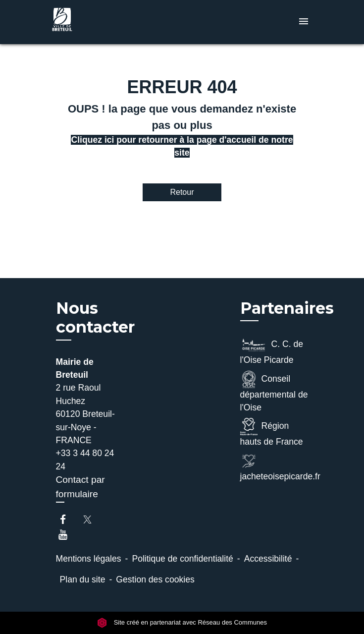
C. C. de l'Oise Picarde (272, 350)
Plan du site (83, 579)
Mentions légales (89, 559)
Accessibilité (268, 559)
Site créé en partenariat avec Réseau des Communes (182, 623)
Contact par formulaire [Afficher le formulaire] (80, 487)
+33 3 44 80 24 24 (85, 460)
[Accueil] (86, 22)
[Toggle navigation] (304, 22)
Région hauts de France (272, 432)
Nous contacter (95, 318)
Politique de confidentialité (182, 559)
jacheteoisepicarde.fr (274, 467)
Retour (182, 192)
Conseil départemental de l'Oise (274, 392)
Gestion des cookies (155, 579)
